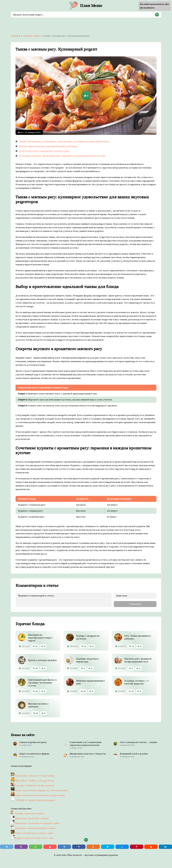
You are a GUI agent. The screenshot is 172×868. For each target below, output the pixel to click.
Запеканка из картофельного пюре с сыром (40, 638)
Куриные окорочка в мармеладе (87, 660)
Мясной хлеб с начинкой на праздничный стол (138, 660)
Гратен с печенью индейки (42, 660)
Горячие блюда (32, 36)
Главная (15, 36)
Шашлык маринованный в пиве (90, 682)
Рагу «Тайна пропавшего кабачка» (138, 637)
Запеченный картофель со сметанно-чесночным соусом (42, 683)
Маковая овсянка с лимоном (38, 705)
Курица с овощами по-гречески (88, 637)
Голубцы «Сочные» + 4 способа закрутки (136, 682)
